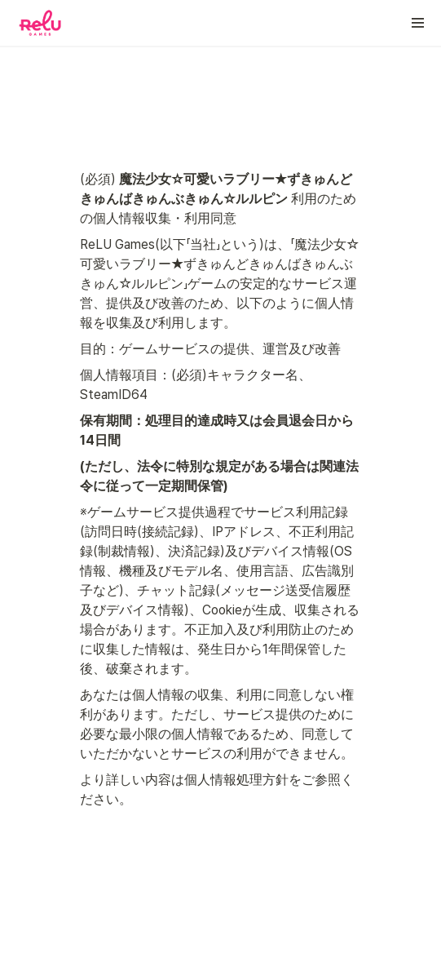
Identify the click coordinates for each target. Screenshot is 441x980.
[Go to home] (40, 23)
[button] (418, 23)
